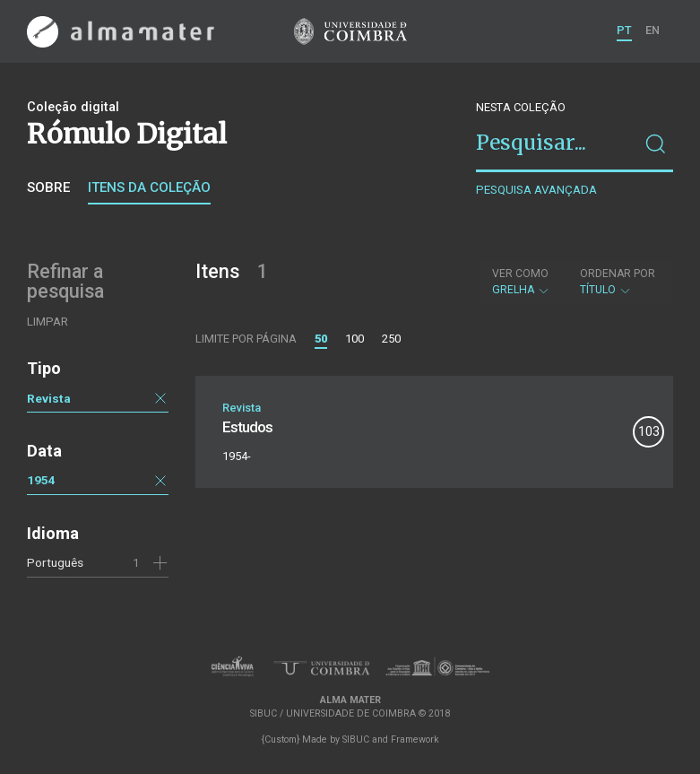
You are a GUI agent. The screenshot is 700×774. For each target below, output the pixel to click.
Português (55, 562)
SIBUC (356, 739)
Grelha (521, 282)
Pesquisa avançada (536, 190)
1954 (41, 480)
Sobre (48, 187)
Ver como (520, 274)
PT (624, 30)
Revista (49, 398)
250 (391, 339)
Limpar (48, 322)
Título (618, 282)
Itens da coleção (149, 187)
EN (652, 30)
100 (354, 339)
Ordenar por (618, 274)
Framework (415, 739)
